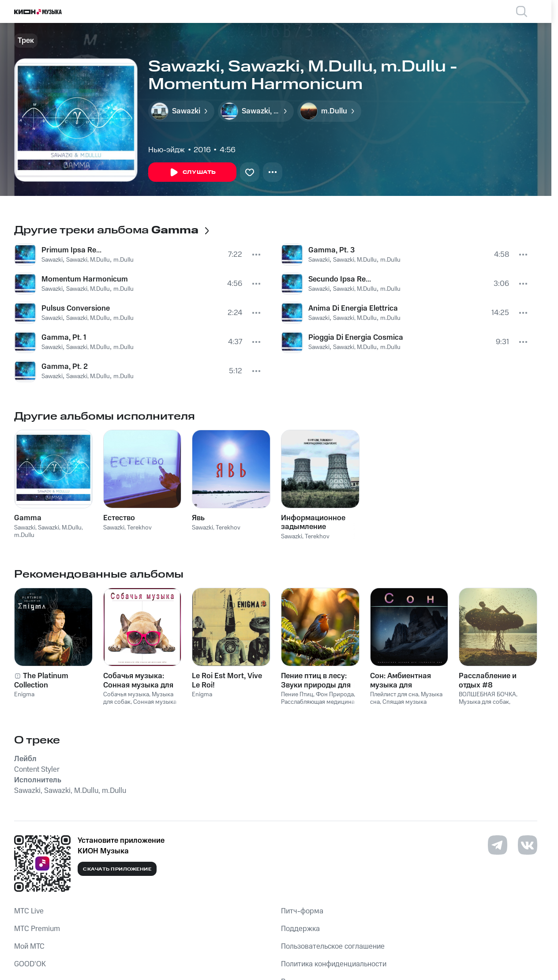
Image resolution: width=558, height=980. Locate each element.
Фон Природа (335, 695)
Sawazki (52, 260)
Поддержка (300, 929)
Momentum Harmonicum (85, 279)
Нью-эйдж (167, 150)
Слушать (192, 173)
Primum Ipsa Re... (71, 250)
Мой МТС (29, 946)
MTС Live (29, 911)
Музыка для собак (484, 702)
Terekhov (139, 528)
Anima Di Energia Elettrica (353, 308)
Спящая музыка (404, 702)
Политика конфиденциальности (334, 964)
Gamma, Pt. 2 (65, 367)
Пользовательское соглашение (333, 946)
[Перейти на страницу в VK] (528, 845)
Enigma (24, 695)
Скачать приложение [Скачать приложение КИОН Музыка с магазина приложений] (117, 869)
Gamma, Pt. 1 (64, 338)
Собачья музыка (126, 695)
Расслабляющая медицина (318, 702)
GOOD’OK (30, 964)
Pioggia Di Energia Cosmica (356, 338)
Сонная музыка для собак (140, 706)
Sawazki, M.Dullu (88, 260)
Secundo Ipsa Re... (340, 279)
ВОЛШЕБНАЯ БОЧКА (487, 695)
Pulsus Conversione (76, 308)
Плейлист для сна (394, 695)
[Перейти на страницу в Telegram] (498, 845)
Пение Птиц (297, 695)
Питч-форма (302, 911)
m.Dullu (124, 260)
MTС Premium (37, 929)
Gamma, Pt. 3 (331, 250)
